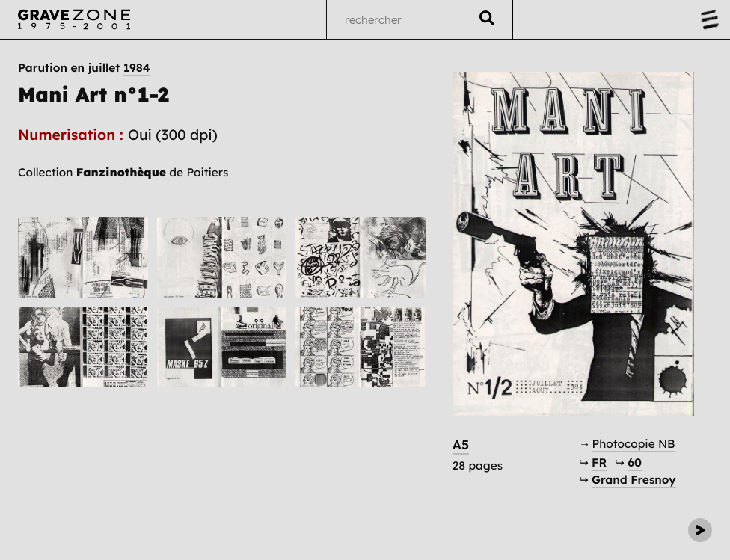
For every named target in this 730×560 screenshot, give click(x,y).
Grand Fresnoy (634, 480)
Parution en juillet (84, 68)
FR (599, 462)
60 (635, 462)
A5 (461, 445)
